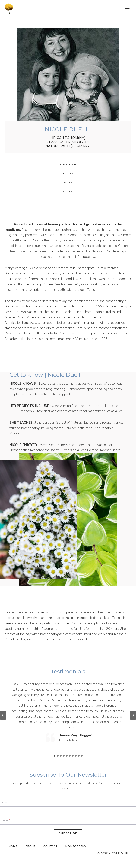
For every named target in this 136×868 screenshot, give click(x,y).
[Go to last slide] (3, 715)
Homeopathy (76, 846)
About (30, 846)
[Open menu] (127, 8)
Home (13, 846)
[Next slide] (133, 715)
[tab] (55, 756)
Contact (50, 846)
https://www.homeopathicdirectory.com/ (51, 323)
